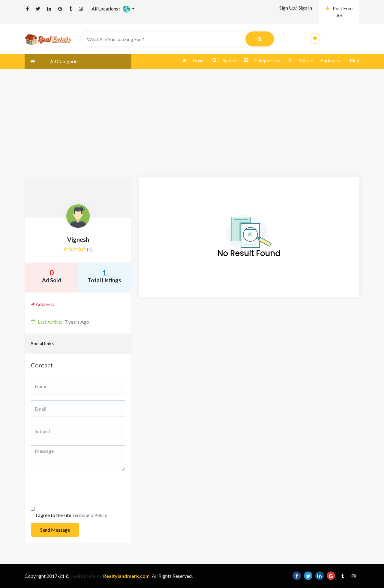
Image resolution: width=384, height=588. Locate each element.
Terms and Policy (90, 515)
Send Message (55, 530)
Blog (355, 61)
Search (224, 61)
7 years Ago (60, 322)
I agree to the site (71, 515)
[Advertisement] (192, 132)
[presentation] (76, 489)
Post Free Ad (339, 12)
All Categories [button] (52, 61)
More (300, 61)
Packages (330, 61)
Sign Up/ (288, 8)
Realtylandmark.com (126, 576)
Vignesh (78, 239)
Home (194, 61)
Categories (262, 61)
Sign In (305, 8)
